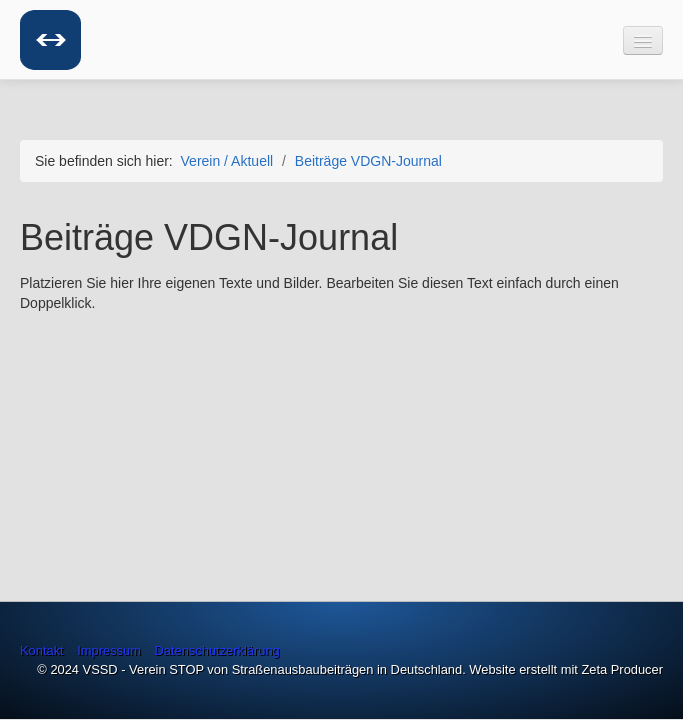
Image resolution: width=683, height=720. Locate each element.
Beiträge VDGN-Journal (368, 161)
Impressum (109, 650)
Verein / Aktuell (227, 161)
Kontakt (42, 650)
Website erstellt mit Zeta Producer (566, 669)
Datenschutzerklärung (217, 650)
